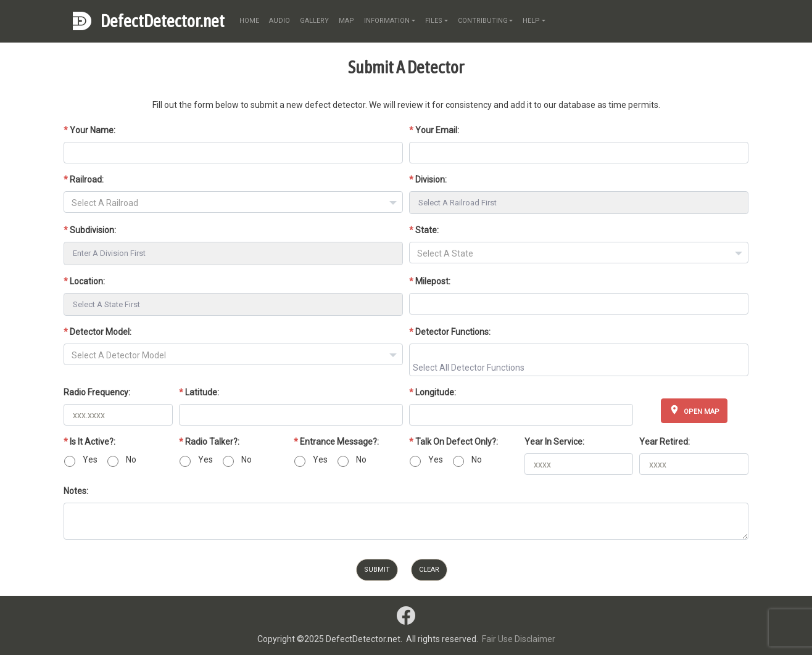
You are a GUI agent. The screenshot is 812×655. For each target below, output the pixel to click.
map (346, 21)
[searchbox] (580, 367)
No (131, 459)
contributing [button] (483, 21)
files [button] (434, 21)
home (249, 21)
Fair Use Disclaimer (519, 639)
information (387, 21)
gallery (314, 21)
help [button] (531, 21)
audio (280, 21)
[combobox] (233, 202)
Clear (429, 570)
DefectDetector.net (163, 21)
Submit (377, 570)
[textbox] (233, 203)
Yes (90, 459)
